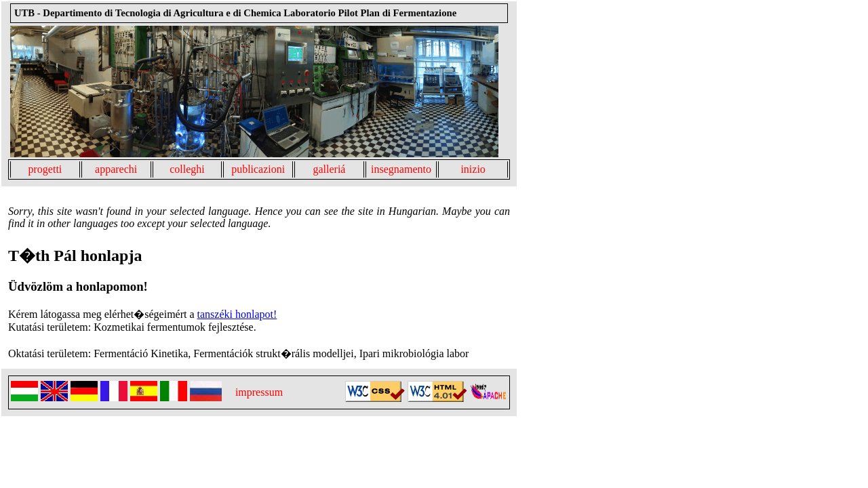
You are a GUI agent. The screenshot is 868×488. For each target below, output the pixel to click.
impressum (259, 392)
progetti (45, 169)
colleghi (187, 169)
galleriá (329, 169)
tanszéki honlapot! (237, 314)
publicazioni (258, 169)
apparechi (116, 169)
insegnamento (401, 169)
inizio (473, 169)
